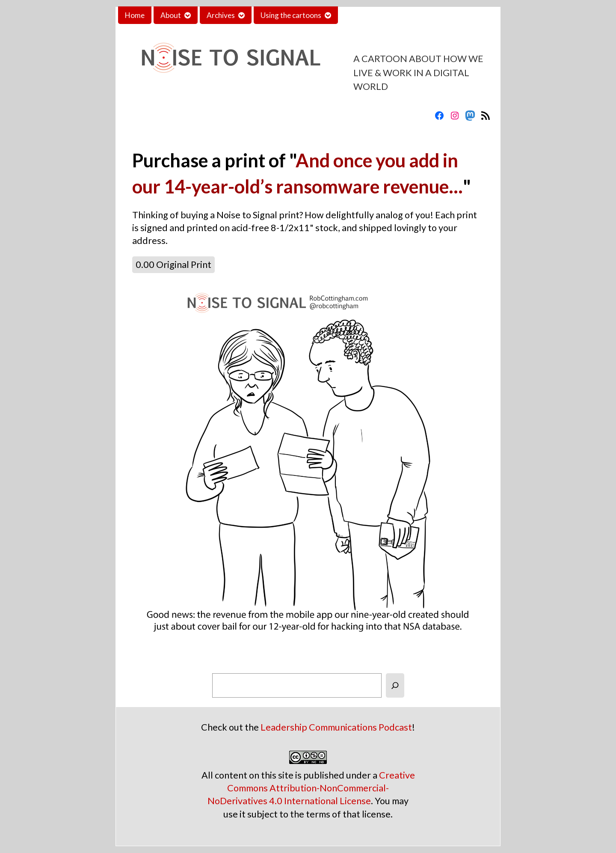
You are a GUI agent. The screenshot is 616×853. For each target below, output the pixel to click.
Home (135, 15)
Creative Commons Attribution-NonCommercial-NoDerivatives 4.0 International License (311, 788)
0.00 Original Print (173, 265)
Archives (221, 15)
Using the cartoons (291, 15)
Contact (358, 15)
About (171, 15)
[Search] (395, 685)
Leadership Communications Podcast (336, 727)
